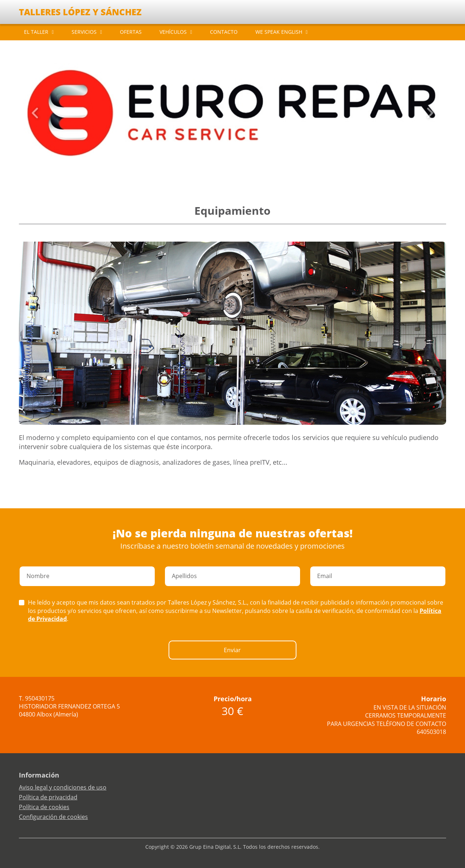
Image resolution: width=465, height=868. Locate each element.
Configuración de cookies (53, 817)
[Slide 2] (227, 174)
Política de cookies (44, 807)
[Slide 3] (232, 174)
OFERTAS (131, 32)
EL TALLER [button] (36, 32)
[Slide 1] (221, 174)
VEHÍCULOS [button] (173, 32)
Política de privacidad (48, 797)
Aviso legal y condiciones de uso (63, 787)
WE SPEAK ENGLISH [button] (279, 32)
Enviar (232, 650)
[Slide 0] (215, 174)
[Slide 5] (244, 174)
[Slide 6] (250, 174)
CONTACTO (224, 32)
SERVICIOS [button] (84, 32)
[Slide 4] (238, 174)
